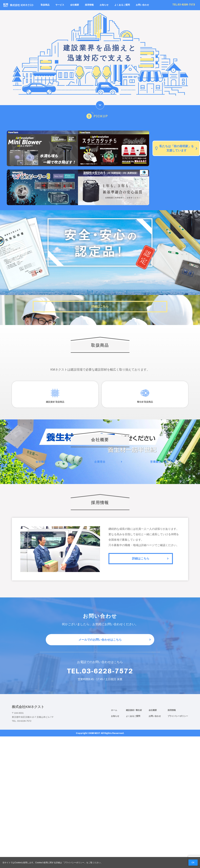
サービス (60, 5)
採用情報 (89, 5)
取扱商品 (45, 5)
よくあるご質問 (122, 5)
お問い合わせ (142, 5)
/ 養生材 (138, 721)
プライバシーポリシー (178, 726)
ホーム (114, 721)
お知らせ (104, 5)
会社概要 (75, 5)
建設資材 (130, 721)
